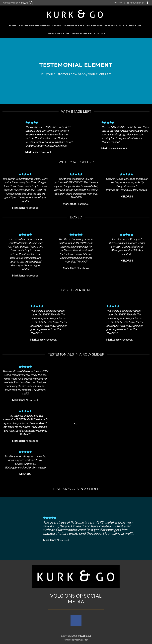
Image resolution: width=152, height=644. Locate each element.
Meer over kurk (59, 34)
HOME (13, 26)
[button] (17, 3)
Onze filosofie (82, 34)
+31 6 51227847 (117, 3)
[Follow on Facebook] (148, 3)
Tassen (57, 26)
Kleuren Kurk (132, 26)
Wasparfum (113, 26)
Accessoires (94, 26)
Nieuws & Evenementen (34, 26)
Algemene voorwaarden (76, 640)
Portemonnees (74, 26)
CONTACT (100, 34)
